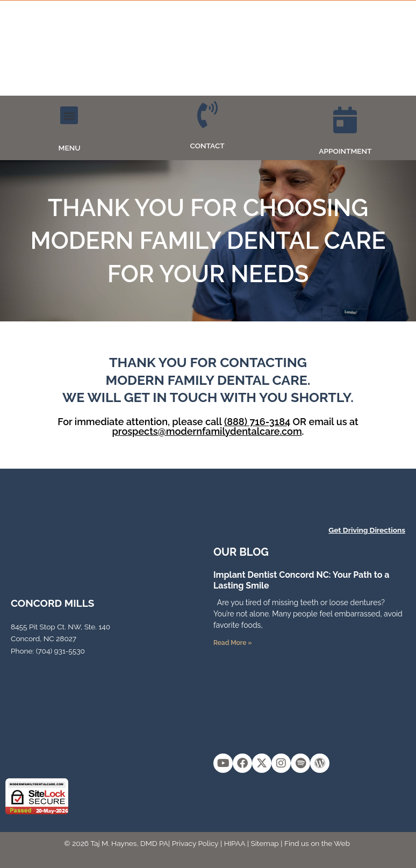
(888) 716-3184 (257, 422)
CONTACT (207, 146)
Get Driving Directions (367, 530)
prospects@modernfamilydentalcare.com (207, 431)
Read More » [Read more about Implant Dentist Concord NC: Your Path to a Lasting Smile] (233, 643)
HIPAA (235, 843)
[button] (69, 115)
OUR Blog (241, 552)
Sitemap (265, 843)
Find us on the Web (317, 843)
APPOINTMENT (345, 151)
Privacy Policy (195, 843)
